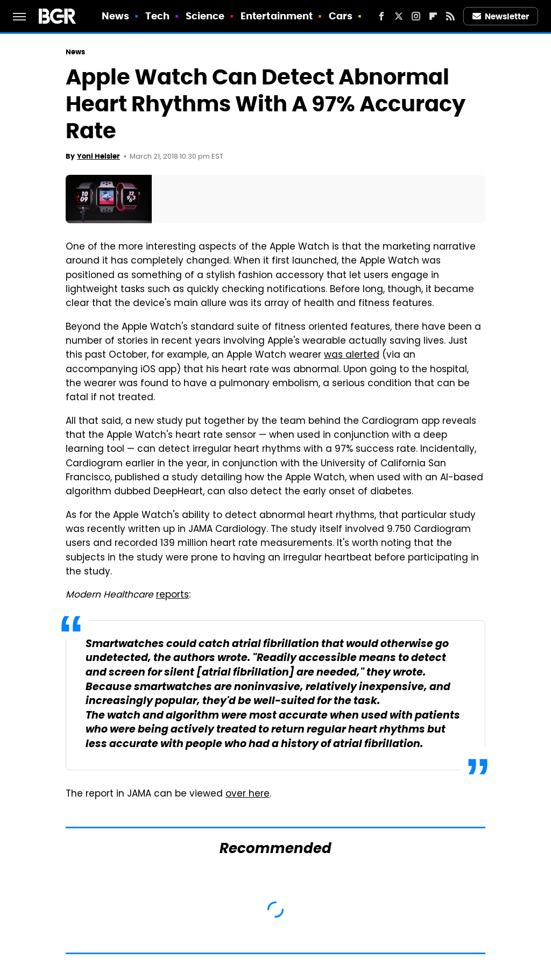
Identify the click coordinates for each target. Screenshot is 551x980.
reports (172, 595)
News (115, 16)
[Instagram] (416, 16)
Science (205, 16)
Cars (341, 16)
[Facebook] (382, 16)
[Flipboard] (433, 16)
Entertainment (277, 16)
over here (248, 794)
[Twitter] (399, 16)
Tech (157, 16)
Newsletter (501, 16)
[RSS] (450, 16)
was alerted (352, 356)
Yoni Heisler (98, 156)
